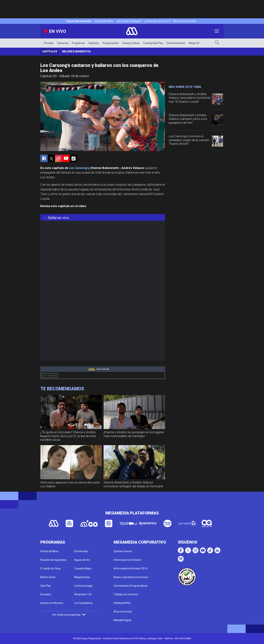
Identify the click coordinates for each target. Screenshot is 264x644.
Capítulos (94, 43)
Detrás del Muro (104, 21)
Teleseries (63, 43)
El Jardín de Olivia (50, 568)
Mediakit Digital (122, 620)
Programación (111, 43)
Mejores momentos (76, 51)
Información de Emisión (127, 560)
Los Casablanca (83, 603)
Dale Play (46, 586)
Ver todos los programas (69, 615)
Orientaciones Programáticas (131, 586)
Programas (78, 43)
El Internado (81, 551)
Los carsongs (50, 375)
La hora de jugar (84, 586)
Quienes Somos (123, 551)
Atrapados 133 (83, 594)
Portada (49, 43)
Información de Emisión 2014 (131, 568)
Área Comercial (123, 612)
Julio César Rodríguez (129, 21)
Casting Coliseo (131, 43)
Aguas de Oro (82, 560)
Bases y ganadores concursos (131, 577)
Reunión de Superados (53, 560)
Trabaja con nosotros (126, 594)
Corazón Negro (83, 568)
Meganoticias (82, 577)
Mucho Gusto (48, 577)
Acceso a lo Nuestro (52, 603)
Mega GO (194, 43)
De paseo (46, 594)
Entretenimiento (176, 43)
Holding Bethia (122, 603)
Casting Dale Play (153, 43)
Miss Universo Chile (185, 21)
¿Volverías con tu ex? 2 (157, 21)
